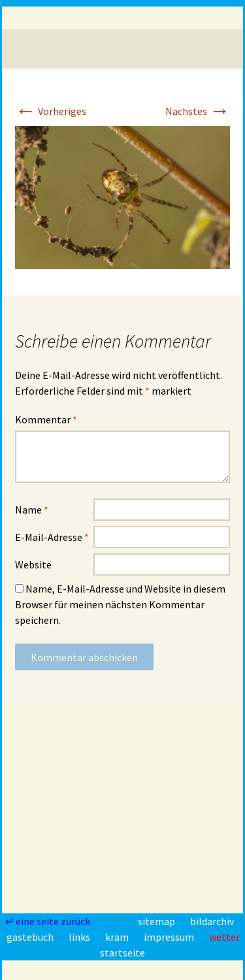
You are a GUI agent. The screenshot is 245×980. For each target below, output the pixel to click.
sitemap (157, 921)
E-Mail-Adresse (52, 537)
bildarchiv (212, 921)
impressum (170, 937)
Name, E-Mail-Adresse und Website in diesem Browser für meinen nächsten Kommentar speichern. (120, 604)
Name (32, 510)
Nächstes (198, 111)
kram (118, 937)
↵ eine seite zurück (49, 921)
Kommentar (46, 419)
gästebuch (31, 937)
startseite (122, 953)
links (80, 937)
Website (33, 564)
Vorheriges (51, 111)
